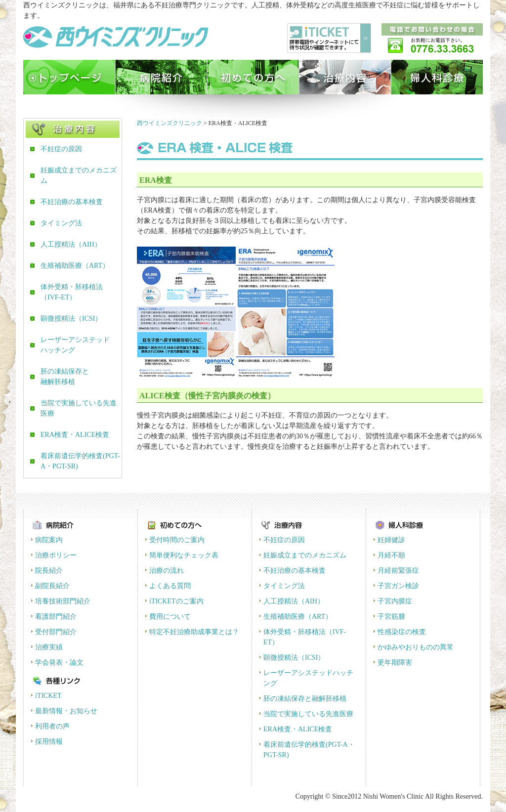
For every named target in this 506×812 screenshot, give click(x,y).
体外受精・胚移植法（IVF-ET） (72, 292)
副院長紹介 (52, 586)
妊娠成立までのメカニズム (79, 175)
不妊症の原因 (61, 149)
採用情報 (49, 742)
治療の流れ (167, 571)
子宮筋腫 (391, 617)
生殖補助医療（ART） (75, 266)
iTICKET (48, 696)
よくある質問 (170, 586)
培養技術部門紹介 (63, 601)
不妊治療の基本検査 (72, 202)
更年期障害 (395, 662)
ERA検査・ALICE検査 (75, 435)
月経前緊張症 (398, 571)
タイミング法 (61, 223)
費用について (170, 617)
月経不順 (391, 555)
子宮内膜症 (395, 601)
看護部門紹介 (56, 617)
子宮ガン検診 (398, 586)
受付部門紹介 (56, 632)
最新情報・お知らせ (66, 711)
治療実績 (49, 647)
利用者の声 (52, 726)
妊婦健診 (391, 540)
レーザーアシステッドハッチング (75, 345)
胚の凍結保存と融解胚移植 (65, 377)
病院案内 (49, 540)
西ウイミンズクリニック (169, 123)
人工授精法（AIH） (71, 244)
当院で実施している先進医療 (79, 408)
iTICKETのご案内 (176, 601)
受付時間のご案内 (177, 540)
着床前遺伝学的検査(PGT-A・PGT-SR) (80, 461)
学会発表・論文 (59, 662)
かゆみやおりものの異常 (416, 647)
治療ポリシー (56, 555)
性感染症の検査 (402, 632)
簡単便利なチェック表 (184, 555)
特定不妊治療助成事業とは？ (194, 632)
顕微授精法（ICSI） (71, 319)
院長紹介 (49, 571)
